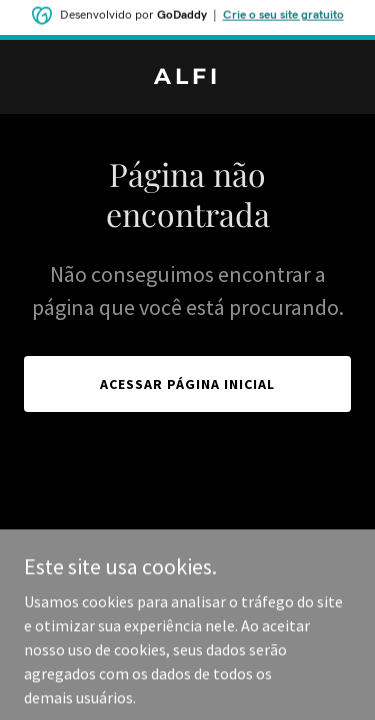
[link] (187, 78)
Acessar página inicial (187, 384)
